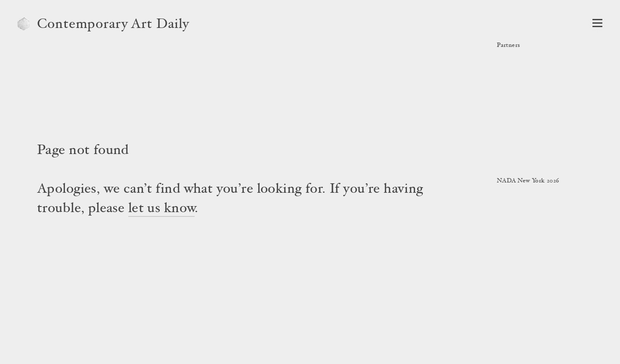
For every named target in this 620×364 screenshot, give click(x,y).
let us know (162, 209)
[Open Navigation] (597, 23)
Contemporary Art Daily (113, 25)
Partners (508, 46)
